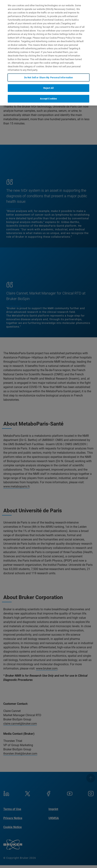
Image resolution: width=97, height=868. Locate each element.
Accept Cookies (49, 99)
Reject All (48, 88)
